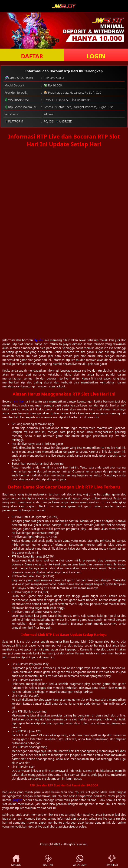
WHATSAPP (80, 861)
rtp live (19, 401)
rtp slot (39, 340)
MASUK (16, 861)
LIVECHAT (112, 861)
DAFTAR (32, 56)
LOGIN (96, 56)
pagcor (17, 800)
